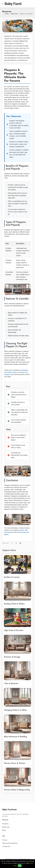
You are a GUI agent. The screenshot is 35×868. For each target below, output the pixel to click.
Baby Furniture (9, 809)
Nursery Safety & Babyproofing (17, 790)
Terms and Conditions (10, 843)
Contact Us (6, 846)
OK (20, 866)
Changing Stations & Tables (15, 710)
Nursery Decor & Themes (15, 763)
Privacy (5, 840)
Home (7, 14)
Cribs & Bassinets (11, 683)
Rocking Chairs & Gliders (14, 604)
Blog (4, 830)
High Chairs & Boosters (14, 630)
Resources (14, 14)
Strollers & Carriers (12, 577)
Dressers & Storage (12, 657)
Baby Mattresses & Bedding (15, 737)
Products (5, 824)
